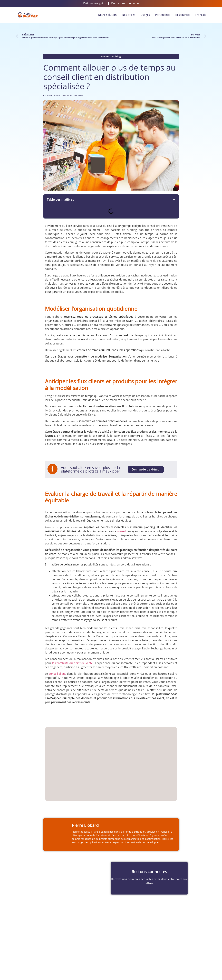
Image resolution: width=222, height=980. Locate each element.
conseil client (57, 674)
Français (201, 15)
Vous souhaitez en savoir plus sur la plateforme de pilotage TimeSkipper (91, 470)
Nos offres (129, 15)
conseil (122, 531)
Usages (145, 15)
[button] (174, 200)
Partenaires (163, 15)
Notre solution (107, 15)
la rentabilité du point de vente (72, 663)
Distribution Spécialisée (73, 95)
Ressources (183, 15)
